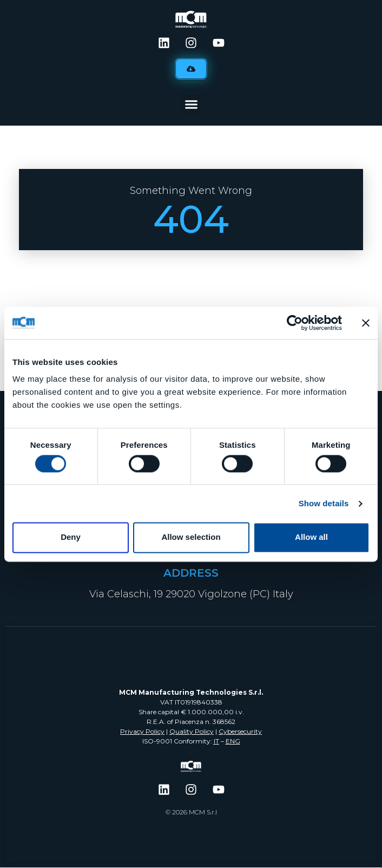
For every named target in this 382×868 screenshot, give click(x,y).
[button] (191, 105)
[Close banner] (366, 323)
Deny (71, 537)
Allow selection (191, 537)
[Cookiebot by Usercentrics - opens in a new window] (295, 323)
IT (216, 741)
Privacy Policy (142, 731)
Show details (324, 503)
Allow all (311, 537)
